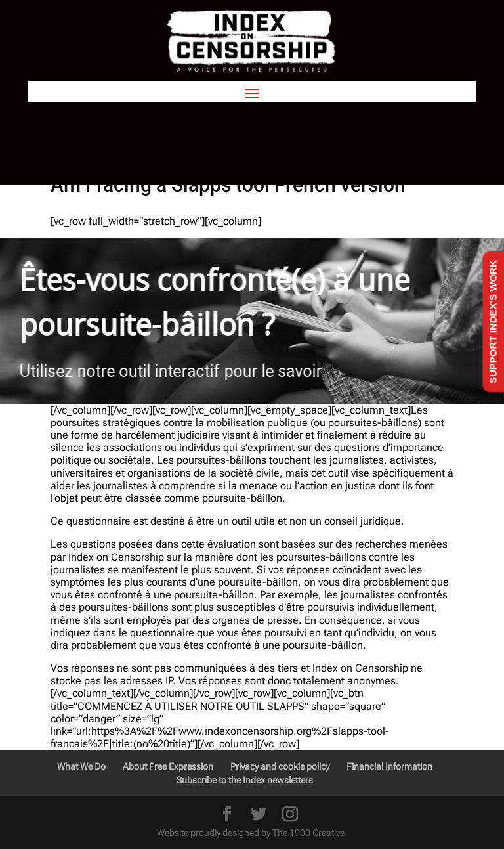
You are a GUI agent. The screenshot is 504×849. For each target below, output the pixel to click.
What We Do (81, 766)
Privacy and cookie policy (280, 766)
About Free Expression (168, 766)
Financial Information (389, 766)
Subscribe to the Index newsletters (245, 780)
